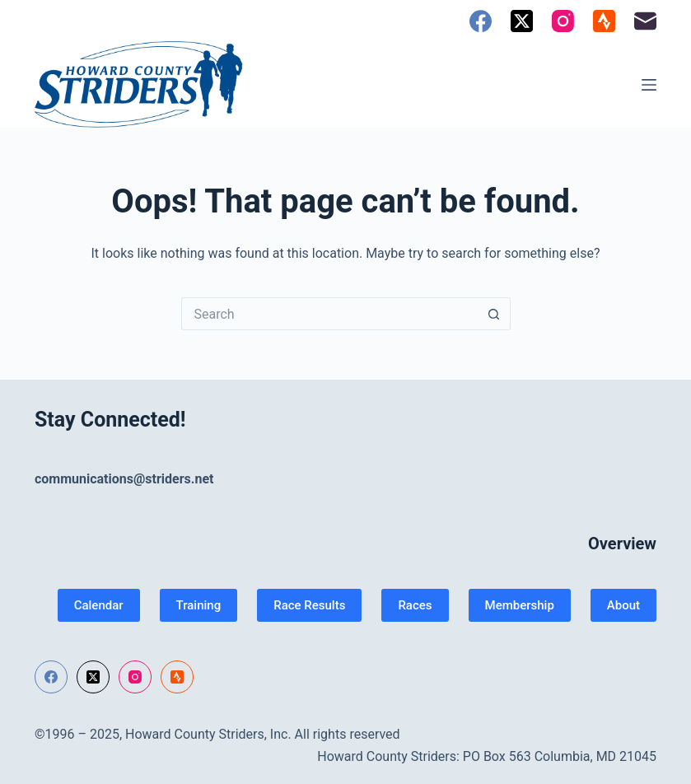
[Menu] (649, 85)
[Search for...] (329, 314)
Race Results (309, 605)
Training (199, 605)
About (623, 605)
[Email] (645, 21)
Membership (520, 605)
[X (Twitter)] (522, 21)
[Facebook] (481, 21)
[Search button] (494, 314)
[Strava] (604, 21)
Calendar (99, 605)
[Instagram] (563, 21)
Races (415, 605)
